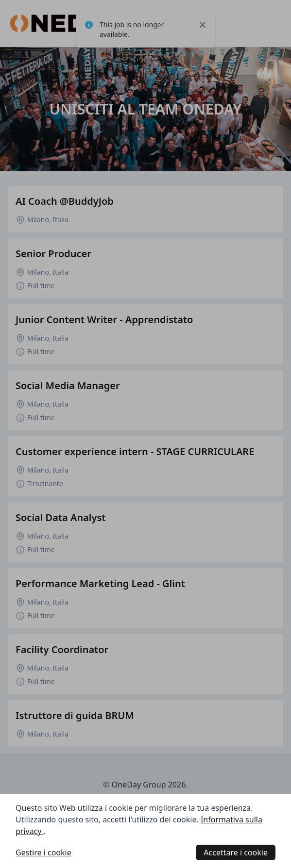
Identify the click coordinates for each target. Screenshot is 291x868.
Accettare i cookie (236, 852)
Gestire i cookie (43, 852)
